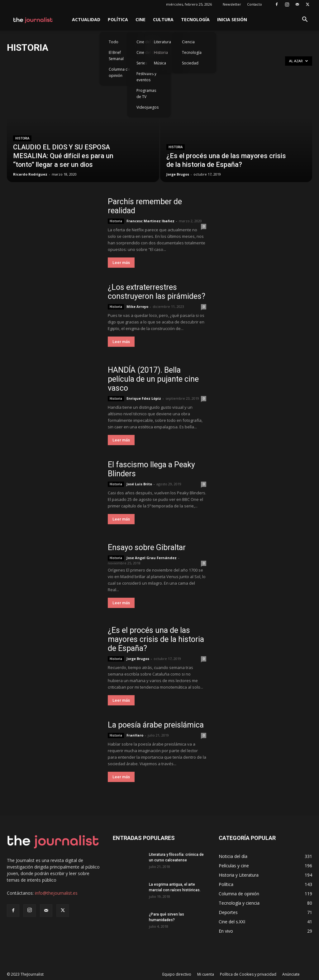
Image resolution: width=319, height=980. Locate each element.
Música (160, 63)
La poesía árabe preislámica (156, 725)
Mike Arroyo (137, 306)
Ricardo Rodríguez (30, 174)
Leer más (121, 263)
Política (118, 19)
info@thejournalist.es (56, 893)
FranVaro (135, 735)
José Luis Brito (139, 484)
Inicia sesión (232, 19)
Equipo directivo (177, 974)
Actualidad (86, 19)
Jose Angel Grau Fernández (152, 558)
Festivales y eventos (146, 77)
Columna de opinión (119, 72)
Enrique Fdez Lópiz (144, 398)
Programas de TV (146, 94)
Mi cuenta (206, 974)
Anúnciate (291, 974)
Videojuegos (148, 107)
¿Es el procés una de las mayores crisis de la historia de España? (156, 639)
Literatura (162, 42)
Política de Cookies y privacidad (248, 974)
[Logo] (33, 20)
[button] (305, 20)
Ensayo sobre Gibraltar (147, 547)
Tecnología (195, 19)
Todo (114, 42)
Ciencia (188, 42)
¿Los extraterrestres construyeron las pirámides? (157, 292)
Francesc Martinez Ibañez (150, 221)
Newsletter (232, 4)
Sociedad (190, 63)
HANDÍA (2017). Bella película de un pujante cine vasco (153, 379)
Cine (140, 19)
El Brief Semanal (116, 56)
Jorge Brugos (178, 174)
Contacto (255, 4)
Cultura (163, 19)
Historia (161, 52)
